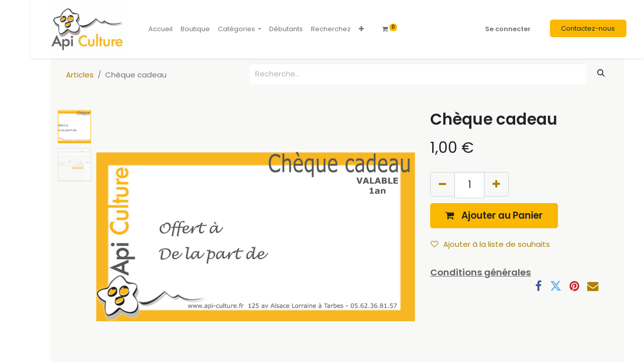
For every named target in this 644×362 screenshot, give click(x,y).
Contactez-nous (588, 28)
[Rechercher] (601, 73)
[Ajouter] (496, 184)
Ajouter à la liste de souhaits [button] (490, 244)
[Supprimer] (442, 184)
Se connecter (508, 29)
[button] (361, 29)
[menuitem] (160, 29)
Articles (80, 75)
